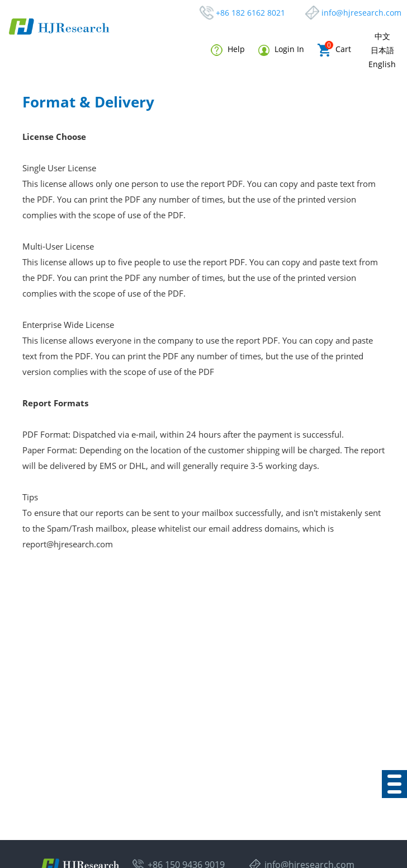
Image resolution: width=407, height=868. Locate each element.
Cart (334, 50)
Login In (281, 50)
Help (228, 50)
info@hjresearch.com (361, 13)
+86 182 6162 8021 (250, 13)
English (382, 64)
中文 (382, 36)
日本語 (382, 50)
